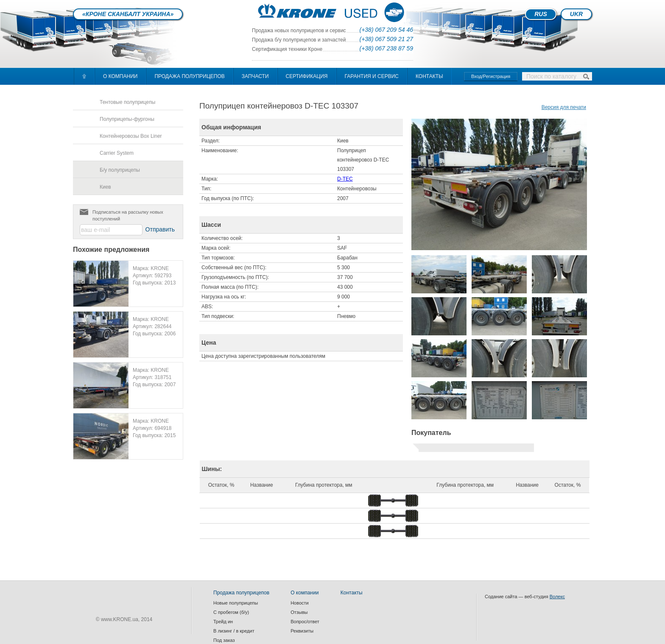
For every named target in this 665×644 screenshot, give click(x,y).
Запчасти (255, 76)
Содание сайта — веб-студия (525, 597)
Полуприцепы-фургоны (127, 119)
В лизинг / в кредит (234, 631)
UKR (576, 14)
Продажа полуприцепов (189, 76)
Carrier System (117, 153)
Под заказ (224, 640)
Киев (105, 187)
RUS (541, 14)
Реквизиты (302, 631)
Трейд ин (223, 622)
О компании (120, 76)
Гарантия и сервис (372, 76)
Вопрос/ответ (305, 622)
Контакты (429, 76)
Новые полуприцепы (236, 603)
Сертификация (307, 76)
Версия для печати (564, 107)
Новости (300, 603)
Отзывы (299, 612)
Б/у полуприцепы (120, 170)
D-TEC (345, 179)
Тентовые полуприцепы (127, 102)
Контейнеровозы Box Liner (131, 136)
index (332, 11)
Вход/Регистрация (491, 76)
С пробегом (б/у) (231, 612)
